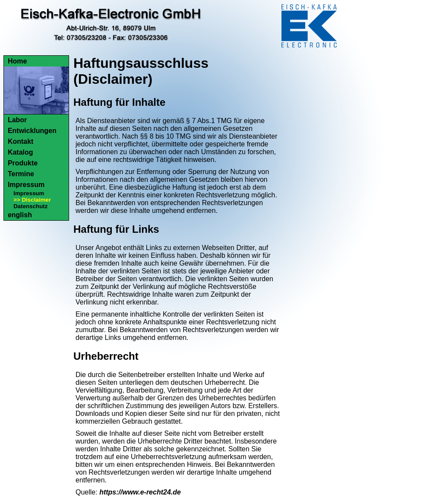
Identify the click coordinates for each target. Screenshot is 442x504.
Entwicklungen (32, 131)
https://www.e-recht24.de (140, 492)
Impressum (26, 185)
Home (17, 61)
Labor (17, 120)
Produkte (23, 163)
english (20, 215)
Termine (21, 174)
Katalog (21, 152)
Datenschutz (30, 206)
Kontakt (21, 141)
